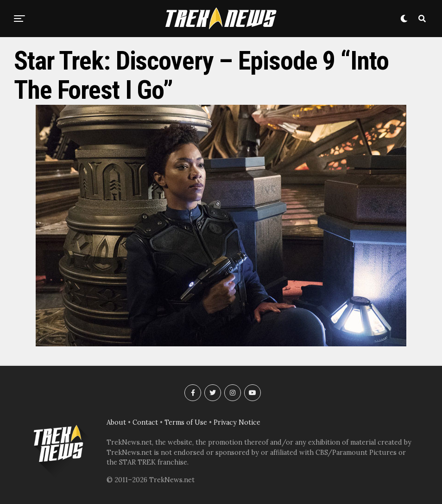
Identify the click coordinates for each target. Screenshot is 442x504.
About (116, 422)
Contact (145, 422)
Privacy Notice (237, 422)
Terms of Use (186, 422)
